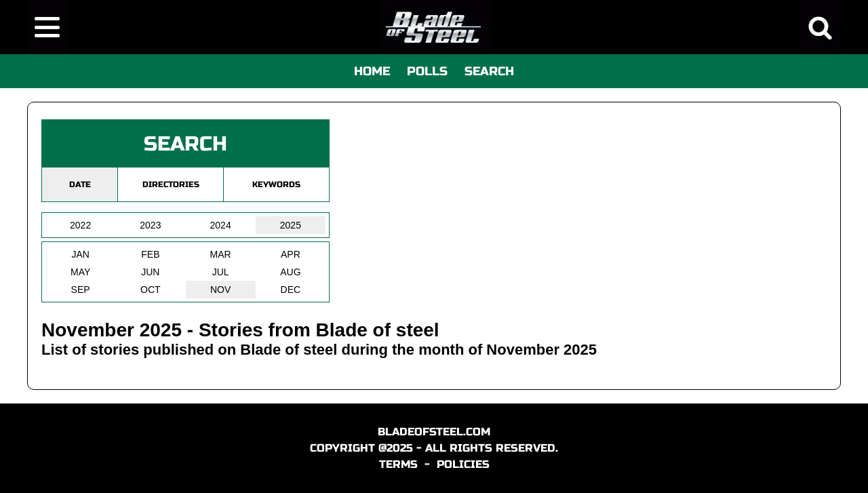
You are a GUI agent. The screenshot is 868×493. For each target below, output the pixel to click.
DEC (291, 290)
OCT (151, 290)
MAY (80, 272)
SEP (81, 290)
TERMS (398, 464)
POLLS (427, 71)
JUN (150, 272)
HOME (372, 71)
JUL (221, 272)
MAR (221, 254)
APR (291, 254)
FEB (150, 254)
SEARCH (489, 71)
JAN (80, 254)
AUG (290, 272)
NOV (220, 290)
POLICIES (463, 464)
